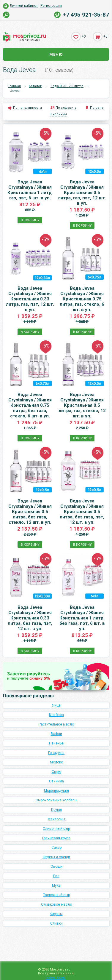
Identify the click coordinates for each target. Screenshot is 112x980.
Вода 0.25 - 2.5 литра (67, 86)
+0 (84, 36)
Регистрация (51, 6)
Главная (14, 86)
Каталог (35, 86)
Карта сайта (56, 978)
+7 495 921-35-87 (86, 15)
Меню (56, 54)
